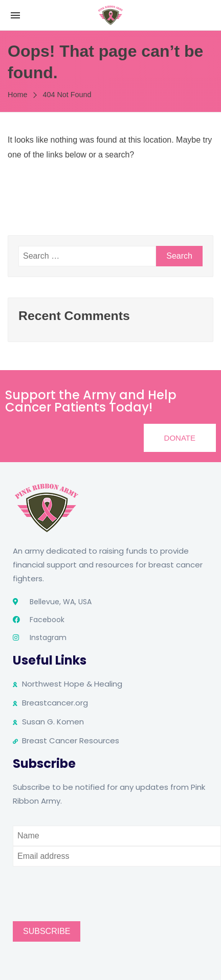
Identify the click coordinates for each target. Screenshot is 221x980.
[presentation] (91, 886)
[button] (180, 438)
